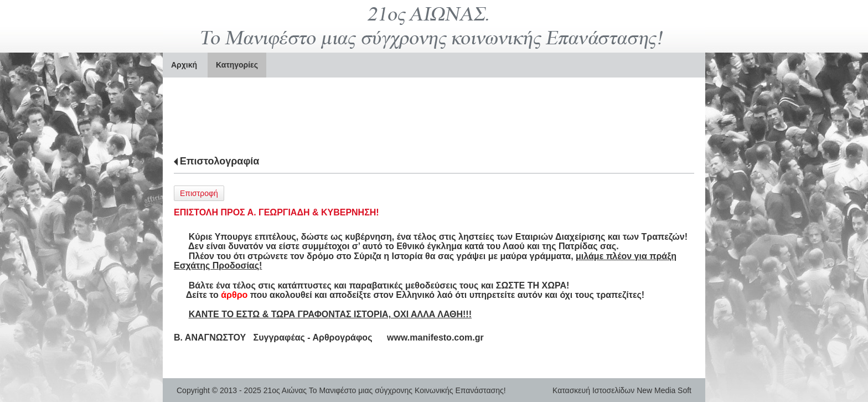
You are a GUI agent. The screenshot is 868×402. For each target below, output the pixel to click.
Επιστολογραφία (220, 161)
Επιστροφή (199, 193)
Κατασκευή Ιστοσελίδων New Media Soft (622, 390)
